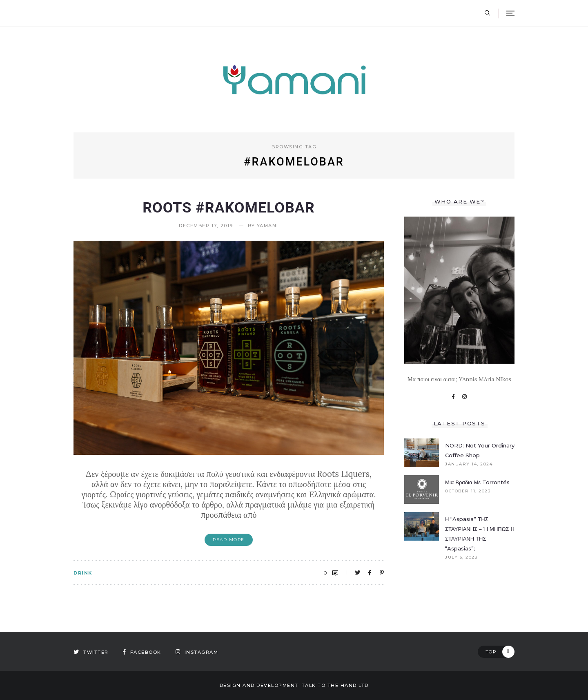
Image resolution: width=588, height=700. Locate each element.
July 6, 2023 (461, 557)
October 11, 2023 (468, 491)
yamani (268, 226)
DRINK (83, 573)
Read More (229, 540)
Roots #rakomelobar (229, 208)
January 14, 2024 (469, 464)
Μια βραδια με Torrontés (477, 482)
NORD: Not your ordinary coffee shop (480, 450)
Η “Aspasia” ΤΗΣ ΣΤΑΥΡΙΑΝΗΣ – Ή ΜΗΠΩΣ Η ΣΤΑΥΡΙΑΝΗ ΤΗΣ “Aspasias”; (480, 534)
